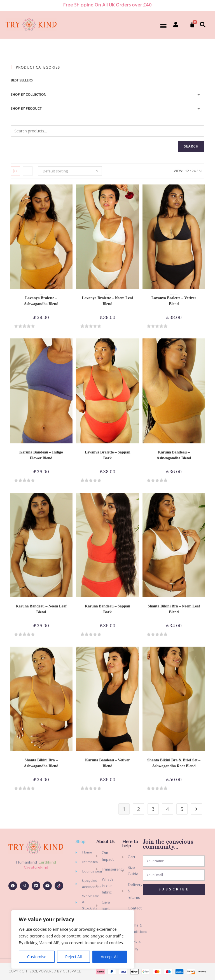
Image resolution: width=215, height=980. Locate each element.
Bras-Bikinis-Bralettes (42, 295)
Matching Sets (172, 757)
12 (187, 171)
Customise (37, 957)
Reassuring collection (173, 295)
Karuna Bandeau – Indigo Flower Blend (41, 455)
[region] (73, 939)
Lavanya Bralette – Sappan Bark (107, 455)
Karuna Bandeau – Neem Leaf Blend (41, 609)
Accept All (110, 957)
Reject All (73, 957)
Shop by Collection (28, 94)
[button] (163, 26)
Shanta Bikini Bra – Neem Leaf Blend (174, 609)
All (201, 171)
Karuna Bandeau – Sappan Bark (107, 609)
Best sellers (22, 80)
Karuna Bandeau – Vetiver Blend (107, 763)
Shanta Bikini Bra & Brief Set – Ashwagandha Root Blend (174, 763)
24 (194, 171)
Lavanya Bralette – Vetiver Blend (174, 301)
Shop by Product (26, 108)
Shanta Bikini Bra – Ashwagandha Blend (41, 763)
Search (191, 146)
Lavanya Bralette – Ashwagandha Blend (41, 301)
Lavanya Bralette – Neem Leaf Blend (108, 301)
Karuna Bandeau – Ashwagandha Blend (174, 455)
